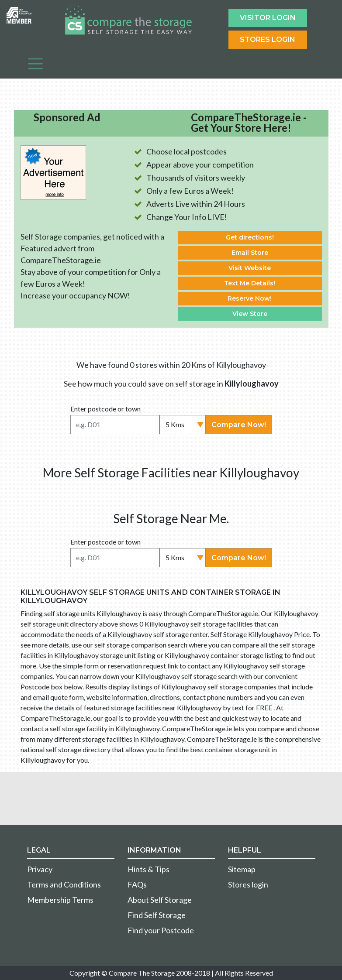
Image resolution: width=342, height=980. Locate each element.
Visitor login (268, 18)
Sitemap (242, 869)
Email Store (250, 253)
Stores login (248, 884)
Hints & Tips (149, 869)
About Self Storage (160, 900)
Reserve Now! (250, 298)
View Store (250, 314)
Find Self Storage (157, 915)
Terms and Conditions (64, 884)
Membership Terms (60, 900)
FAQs (137, 884)
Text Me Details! (250, 283)
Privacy (40, 869)
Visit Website (250, 268)
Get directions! (250, 237)
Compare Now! (239, 425)
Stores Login (268, 39)
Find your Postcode (161, 930)
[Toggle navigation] (35, 64)
